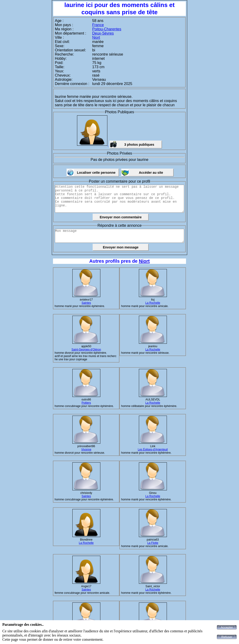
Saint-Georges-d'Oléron (86, 350)
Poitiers (86, 403)
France (98, 25)
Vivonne (86, 449)
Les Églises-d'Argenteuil (153, 449)
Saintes (86, 303)
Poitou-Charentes (107, 29)
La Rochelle (153, 303)
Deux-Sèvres (103, 33)
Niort (96, 37)
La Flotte (153, 543)
